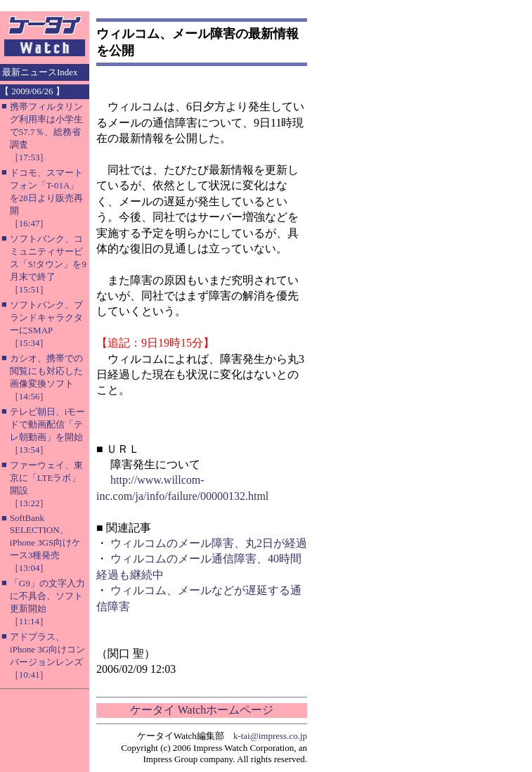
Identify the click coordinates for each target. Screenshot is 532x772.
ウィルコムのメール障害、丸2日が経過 (209, 543)
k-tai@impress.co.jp (270, 736)
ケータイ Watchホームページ (202, 710)
